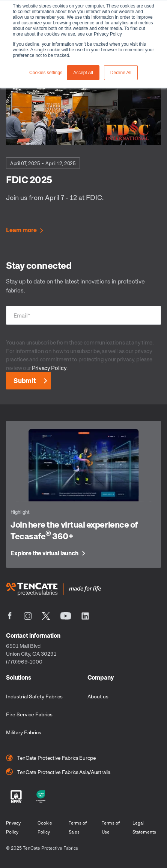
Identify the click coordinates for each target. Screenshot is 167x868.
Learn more (21, 230)
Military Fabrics (24, 732)
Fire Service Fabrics (29, 714)
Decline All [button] (121, 73)
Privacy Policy (49, 368)
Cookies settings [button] (46, 73)
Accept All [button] (83, 73)
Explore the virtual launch (44, 553)
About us (98, 696)
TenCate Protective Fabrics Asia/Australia (58, 772)
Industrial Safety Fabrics (34, 696)
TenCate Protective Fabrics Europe (51, 758)
